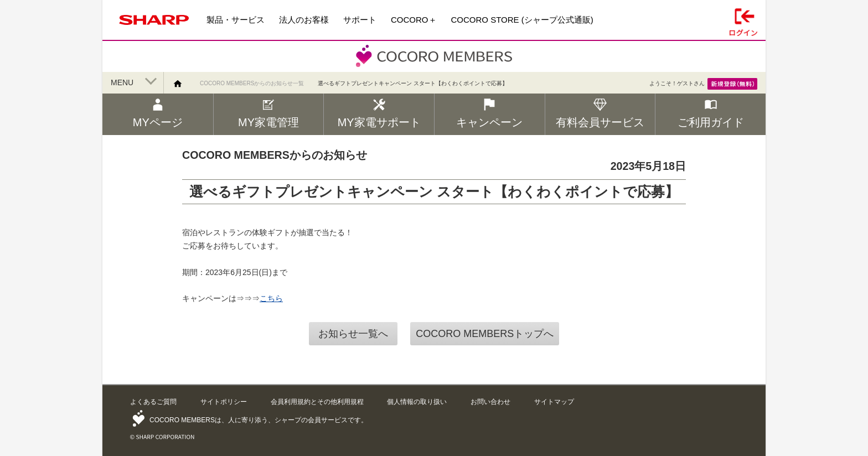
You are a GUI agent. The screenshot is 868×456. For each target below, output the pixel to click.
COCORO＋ (414, 20)
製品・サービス (236, 20)
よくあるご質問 (153, 402)
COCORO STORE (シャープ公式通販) (522, 20)
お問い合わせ (490, 402)
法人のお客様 (304, 20)
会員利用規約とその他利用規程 (317, 402)
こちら (271, 298)
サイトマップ (554, 402)
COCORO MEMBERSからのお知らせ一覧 (252, 83)
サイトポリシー (224, 402)
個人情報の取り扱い (417, 402)
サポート (360, 20)
